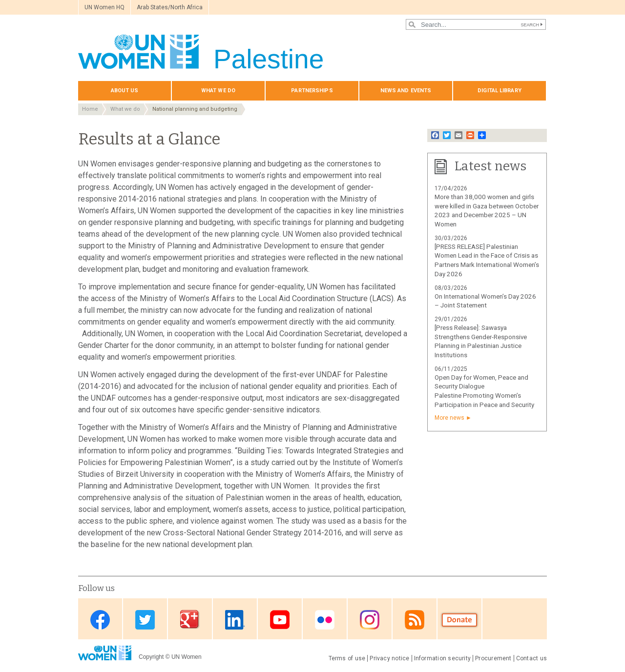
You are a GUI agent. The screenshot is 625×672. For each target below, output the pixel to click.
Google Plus (190, 620)
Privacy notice (389, 658)
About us (125, 91)
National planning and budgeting (195, 109)
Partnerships (312, 91)
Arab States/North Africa (170, 7)
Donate (459, 620)
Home (90, 109)
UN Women (187, 657)
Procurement (493, 658)
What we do (218, 91)
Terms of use (347, 658)
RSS (415, 620)
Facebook (100, 620)
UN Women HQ (104, 7)
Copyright (151, 657)
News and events (406, 91)
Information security (443, 658)
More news (449, 418)
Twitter (145, 620)
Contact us (531, 658)
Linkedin (235, 620)
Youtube (280, 620)
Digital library (500, 91)
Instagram (370, 620)
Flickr (325, 620)
